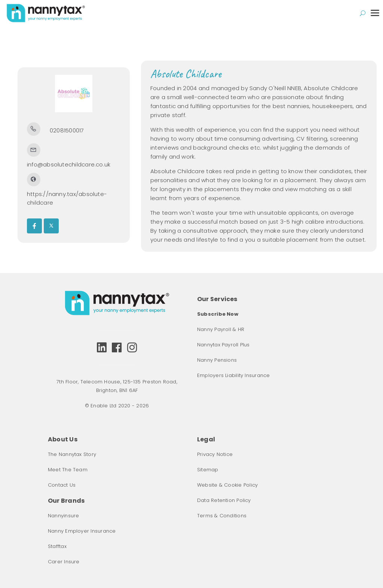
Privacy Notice (215, 454)
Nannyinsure (63, 516)
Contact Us (62, 485)
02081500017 (67, 130)
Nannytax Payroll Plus (223, 345)
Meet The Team (68, 470)
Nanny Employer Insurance (82, 531)
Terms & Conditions (222, 516)
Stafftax (57, 546)
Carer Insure (64, 562)
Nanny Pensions (217, 360)
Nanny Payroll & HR (221, 329)
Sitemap (208, 470)
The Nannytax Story (72, 454)
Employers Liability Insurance (234, 375)
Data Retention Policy (224, 500)
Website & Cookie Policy (227, 485)
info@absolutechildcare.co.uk (69, 164)
